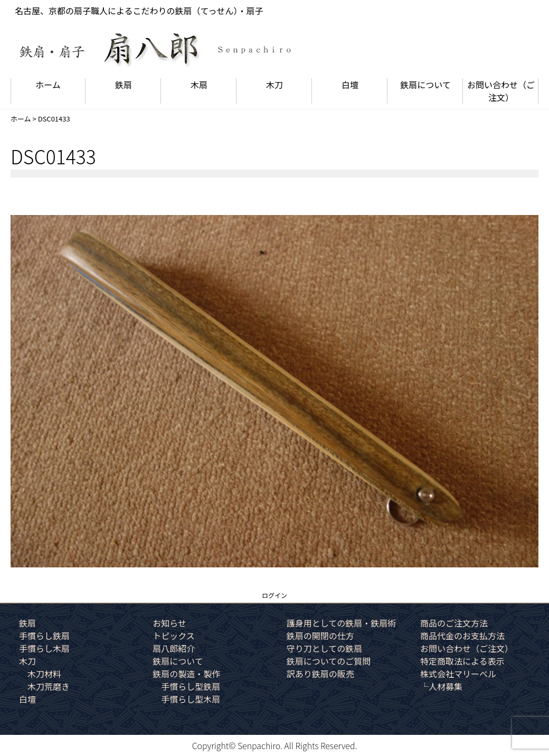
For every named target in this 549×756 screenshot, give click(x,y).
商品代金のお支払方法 (462, 636)
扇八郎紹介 (174, 648)
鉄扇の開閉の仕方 (320, 636)
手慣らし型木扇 (191, 699)
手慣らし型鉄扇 (191, 686)
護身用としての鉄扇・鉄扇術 (342, 623)
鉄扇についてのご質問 (329, 661)
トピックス (174, 636)
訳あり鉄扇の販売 (320, 674)
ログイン (274, 595)
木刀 (274, 85)
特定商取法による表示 (462, 661)
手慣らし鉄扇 (44, 636)
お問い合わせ (501, 91)
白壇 (350, 85)
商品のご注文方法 (454, 623)
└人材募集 (441, 686)
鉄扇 (124, 85)
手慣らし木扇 (44, 648)
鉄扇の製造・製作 (186, 674)
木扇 (199, 85)
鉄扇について (425, 85)
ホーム (48, 85)
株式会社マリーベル (458, 674)
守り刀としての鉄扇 (325, 648)
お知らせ (169, 623)
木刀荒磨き (49, 686)
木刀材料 (44, 674)
